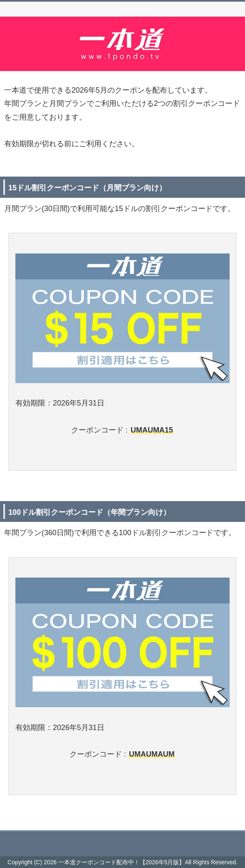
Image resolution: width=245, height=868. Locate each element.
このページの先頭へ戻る (122, 840)
